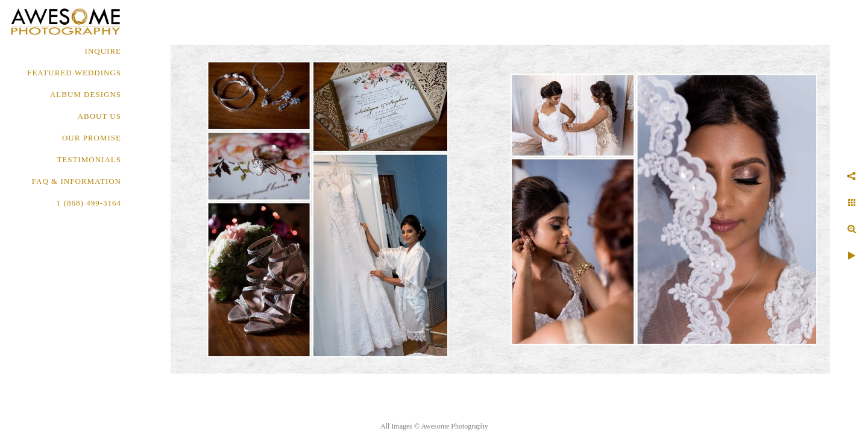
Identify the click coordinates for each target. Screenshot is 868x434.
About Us (99, 116)
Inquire (103, 51)
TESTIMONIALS (89, 159)
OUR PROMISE (92, 138)
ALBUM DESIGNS (86, 94)
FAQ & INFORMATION (77, 181)
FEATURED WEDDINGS (74, 73)
